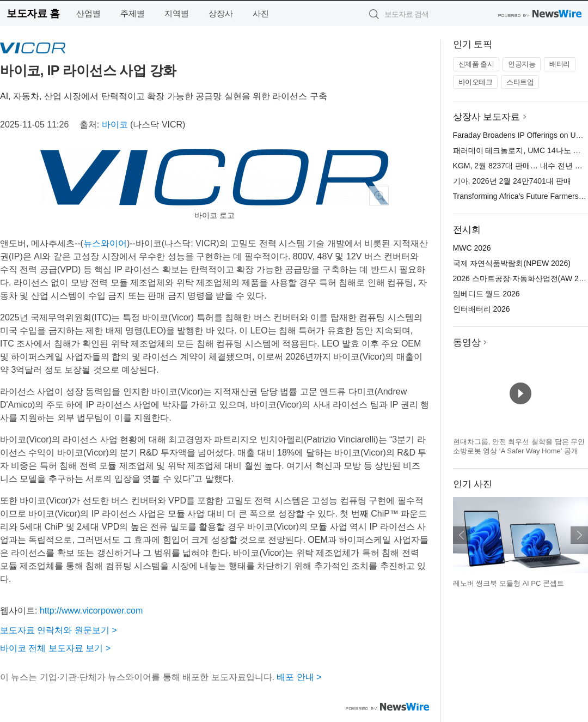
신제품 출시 (476, 64)
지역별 (177, 13)
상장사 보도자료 (487, 117)
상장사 (221, 13)
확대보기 (379, 196)
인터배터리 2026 (482, 309)
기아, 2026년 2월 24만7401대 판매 (512, 181)
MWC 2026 (472, 248)
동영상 (467, 342)
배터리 (560, 64)
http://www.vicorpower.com (91, 611)
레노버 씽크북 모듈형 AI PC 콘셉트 (509, 583)
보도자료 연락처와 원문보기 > (59, 630)
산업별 (88, 13)
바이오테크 (476, 82)
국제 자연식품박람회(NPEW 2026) (512, 263)
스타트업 (520, 82)
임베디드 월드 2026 (486, 294)
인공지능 (522, 64)
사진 (261, 13)
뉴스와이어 (105, 243)
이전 (462, 535)
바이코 (115, 125)
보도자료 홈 (33, 13)
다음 (579, 535)
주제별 (133, 13)
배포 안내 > (299, 677)
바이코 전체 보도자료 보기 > (55, 648)
